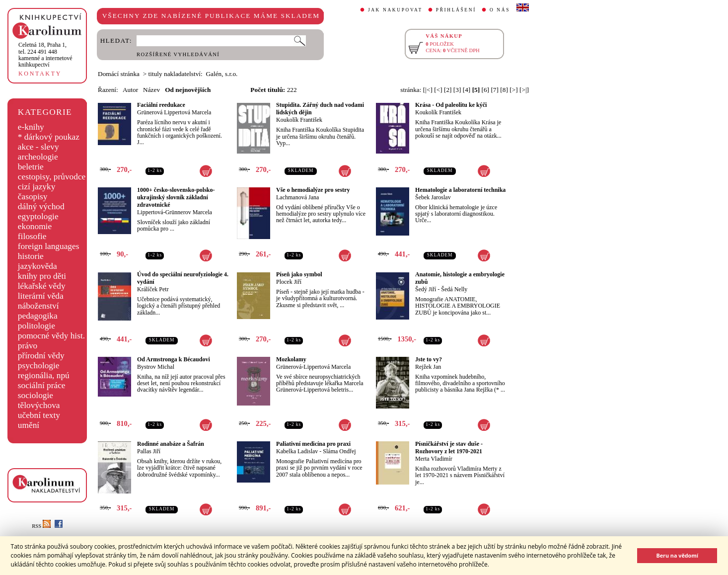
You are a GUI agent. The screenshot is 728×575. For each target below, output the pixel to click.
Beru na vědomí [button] (677, 555)
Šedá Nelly (454, 289)
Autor (130, 90)
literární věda (41, 296)
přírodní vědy (41, 356)
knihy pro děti (42, 276)
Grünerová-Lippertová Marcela (313, 367)
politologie (36, 326)
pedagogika (38, 316)
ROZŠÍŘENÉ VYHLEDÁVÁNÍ (178, 54)
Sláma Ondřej (339, 451)
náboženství (38, 306)
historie (31, 256)
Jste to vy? (429, 359)
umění (29, 425)
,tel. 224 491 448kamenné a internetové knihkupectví (45, 55)
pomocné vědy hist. (51, 336)
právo (28, 346)
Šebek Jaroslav (433, 197)
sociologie (36, 395)
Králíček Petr (153, 289)
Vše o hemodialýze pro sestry (313, 190)
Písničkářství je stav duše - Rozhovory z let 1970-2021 (449, 448)
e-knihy (31, 127)
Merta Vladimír (434, 459)
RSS (41, 526)
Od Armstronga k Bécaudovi (174, 359)
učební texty (39, 415)
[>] (513, 90)
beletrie (31, 167)
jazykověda (37, 266)
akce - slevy (38, 147)
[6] (486, 90)
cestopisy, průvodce (52, 177)
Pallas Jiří (149, 451)
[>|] (524, 90)
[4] (467, 90)
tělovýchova (39, 405)
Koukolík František (299, 120)
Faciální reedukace (161, 105)
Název (151, 90)
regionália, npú (44, 375)
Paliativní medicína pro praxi (313, 444)
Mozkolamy (291, 359)
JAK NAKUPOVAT (395, 10)
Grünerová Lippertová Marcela (174, 112)
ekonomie (35, 226)
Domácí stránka (119, 74)
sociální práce (42, 385)
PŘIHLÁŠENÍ (456, 10)
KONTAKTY (40, 74)
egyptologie (38, 216)
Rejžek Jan (428, 367)
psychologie (39, 366)
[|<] (428, 90)
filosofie (32, 236)
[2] (448, 90)
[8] (504, 90)
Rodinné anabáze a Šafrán (171, 444)
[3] (457, 90)
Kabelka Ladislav (297, 451)
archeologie (38, 157)
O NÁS (500, 10)
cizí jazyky (37, 187)
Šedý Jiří (426, 289)
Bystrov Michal (156, 367)
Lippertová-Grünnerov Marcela (175, 212)
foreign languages (49, 246)
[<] (438, 90)
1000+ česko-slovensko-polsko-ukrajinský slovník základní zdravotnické (176, 197)
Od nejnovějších (188, 90)
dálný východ (41, 206)
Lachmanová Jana (297, 197)
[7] (495, 90)
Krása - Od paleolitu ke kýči (451, 105)
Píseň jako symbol (299, 274)
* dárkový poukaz (49, 137)
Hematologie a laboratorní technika (460, 190)
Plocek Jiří (289, 282)
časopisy (33, 197)
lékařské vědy (42, 286)
